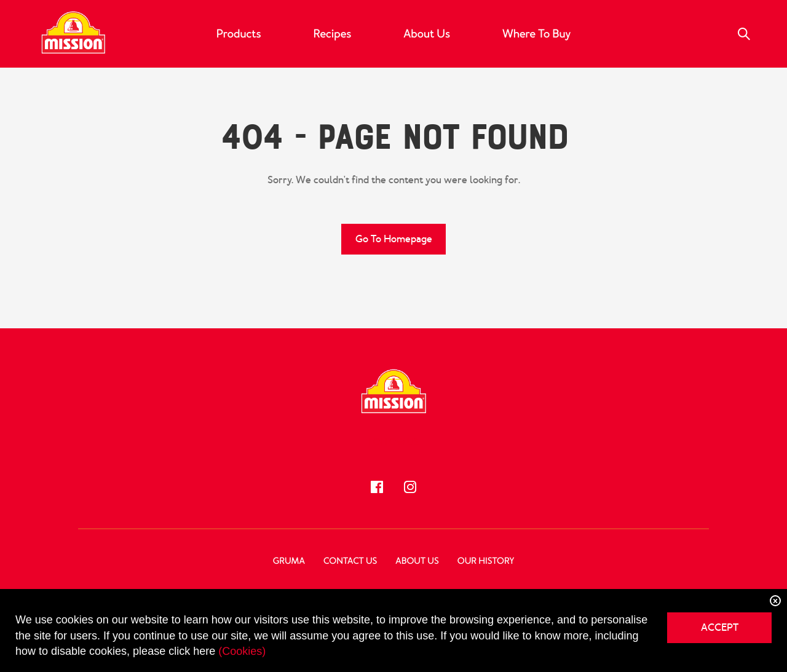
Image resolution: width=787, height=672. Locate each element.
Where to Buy (536, 34)
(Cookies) (242, 651)
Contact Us (350, 561)
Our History (486, 561)
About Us (427, 34)
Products (239, 34)
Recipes (332, 34)
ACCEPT (720, 627)
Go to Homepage (394, 239)
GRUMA (289, 561)
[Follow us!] (377, 487)
